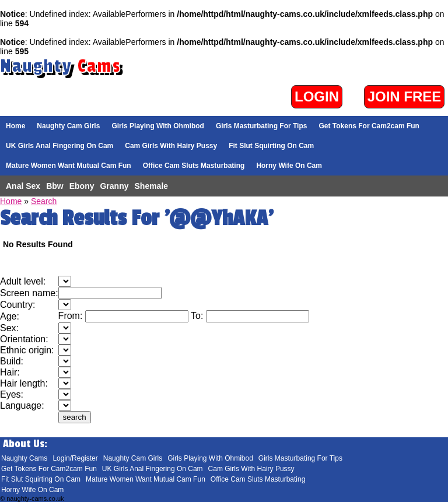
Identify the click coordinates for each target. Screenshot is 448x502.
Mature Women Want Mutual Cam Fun (69, 166)
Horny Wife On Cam (289, 166)
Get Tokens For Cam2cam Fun (369, 126)
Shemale (152, 186)
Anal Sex (23, 186)
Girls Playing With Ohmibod (158, 126)
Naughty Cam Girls (68, 126)
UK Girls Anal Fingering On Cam (60, 146)
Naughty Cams (24, 458)
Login (317, 96)
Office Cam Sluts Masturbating (194, 166)
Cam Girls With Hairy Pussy (171, 146)
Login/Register (75, 458)
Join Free (405, 96)
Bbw (55, 186)
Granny (114, 186)
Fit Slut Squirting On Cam (271, 146)
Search (44, 201)
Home (15, 126)
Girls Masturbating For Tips (261, 126)
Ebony (82, 186)
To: (198, 316)
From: (72, 316)
